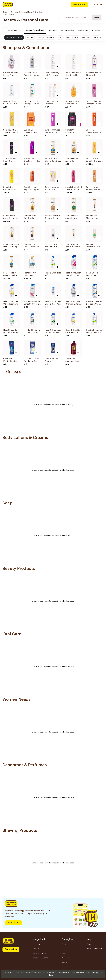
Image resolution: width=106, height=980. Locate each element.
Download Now (79, 5)
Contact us (91, 953)
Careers (36, 949)
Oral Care (86, 38)
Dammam (66, 944)
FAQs (89, 944)
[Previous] (5, 30)
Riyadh (64, 953)
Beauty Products (72, 38)
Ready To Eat (86, 30)
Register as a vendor (41, 958)
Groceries (14, 12)
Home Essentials (71, 30)
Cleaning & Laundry (17, 30)
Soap (60, 38)
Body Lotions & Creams (46, 38)
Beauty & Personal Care (38, 30)
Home (5, 12)
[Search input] (76, 18)
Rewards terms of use (95, 949)
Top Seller (99, 30)
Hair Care (30, 38)
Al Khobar (65, 958)
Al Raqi (40, 12)
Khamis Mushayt (28, 12)
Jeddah (65, 949)
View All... (65, 962)
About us (36, 944)
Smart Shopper (8, 15)
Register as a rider (40, 953)
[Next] (101, 38)
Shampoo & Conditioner (14, 38)
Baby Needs (56, 30)
